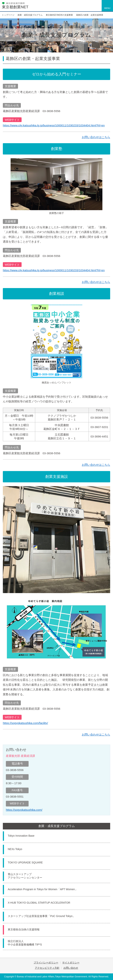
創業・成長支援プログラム (57, 826)
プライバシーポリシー (46, 963)
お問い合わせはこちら (96, 137)
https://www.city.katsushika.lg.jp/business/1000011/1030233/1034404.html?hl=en (54, 125)
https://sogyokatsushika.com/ (24, 810)
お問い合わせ (71, 968)
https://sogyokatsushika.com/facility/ (25, 723)
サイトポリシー (71, 963)
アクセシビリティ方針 (47, 968)
